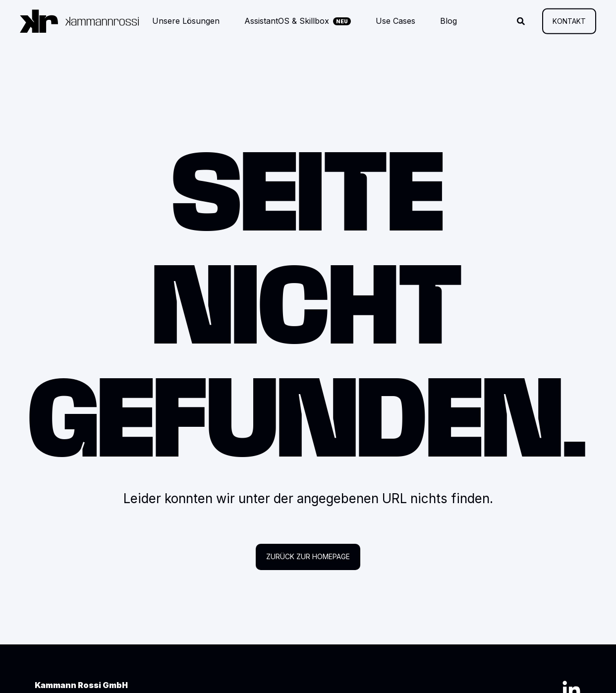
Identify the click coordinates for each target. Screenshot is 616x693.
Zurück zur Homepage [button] (308, 556)
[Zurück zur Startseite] (79, 21)
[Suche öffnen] (522, 20)
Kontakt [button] (569, 21)
